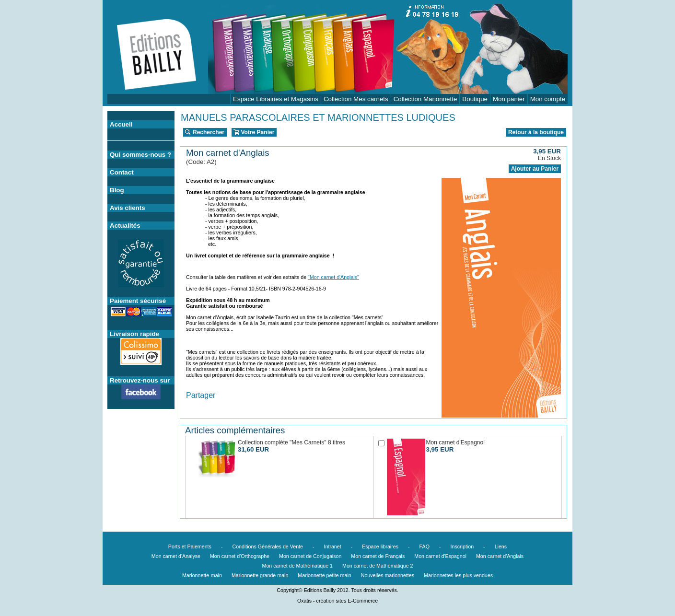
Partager (201, 395)
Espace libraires (380, 546)
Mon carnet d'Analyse (176, 556)
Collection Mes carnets (356, 99)
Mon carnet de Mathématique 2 (378, 566)
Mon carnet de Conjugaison (310, 556)
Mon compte (548, 99)
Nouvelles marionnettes (388, 575)
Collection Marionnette (425, 99)
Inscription (462, 546)
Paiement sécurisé (138, 301)
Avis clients (128, 208)
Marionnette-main (202, 575)
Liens (501, 546)
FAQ (425, 546)
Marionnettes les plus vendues (458, 575)
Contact (122, 172)
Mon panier (509, 99)
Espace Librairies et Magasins (276, 99)
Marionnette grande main (260, 575)
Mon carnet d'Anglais (500, 556)
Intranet (333, 546)
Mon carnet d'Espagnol (440, 556)
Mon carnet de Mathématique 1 (298, 566)
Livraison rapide (134, 334)
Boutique (475, 99)
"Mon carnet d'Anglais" (333, 277)
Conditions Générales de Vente (268, 546)
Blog (117, 190)
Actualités (125, 226)
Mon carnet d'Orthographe (240, 556)
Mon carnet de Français (378, 556)
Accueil (121, 124)
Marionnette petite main (324, 575)
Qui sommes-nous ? (140, 155)
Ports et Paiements (190, 546)
